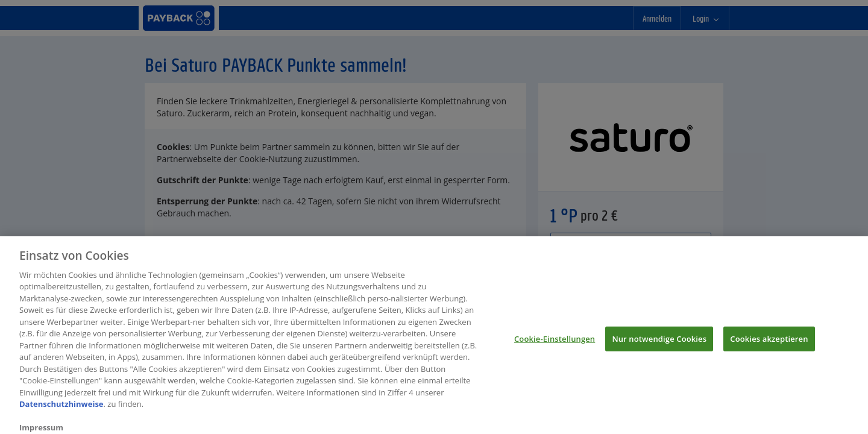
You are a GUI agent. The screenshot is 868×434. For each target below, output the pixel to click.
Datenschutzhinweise (61, 407)
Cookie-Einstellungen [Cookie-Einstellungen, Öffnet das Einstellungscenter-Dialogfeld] (555, 342)
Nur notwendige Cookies (659, 342)
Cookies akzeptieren (769, 342)
